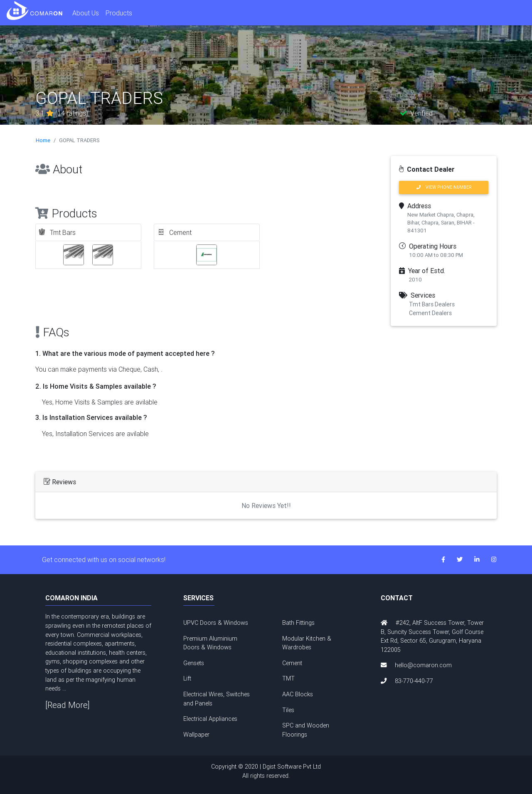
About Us (86, 13)
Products (119, 13)
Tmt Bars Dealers (432, 304)
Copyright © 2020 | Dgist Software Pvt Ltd (266, 772)
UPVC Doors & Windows (216, 623)
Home (43, 140)
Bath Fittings (298, 623)
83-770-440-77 (414, 681)
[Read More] (68, 705)
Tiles (288, 710)
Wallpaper (196, 735)
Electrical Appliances (210, 719)
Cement (292, 663)
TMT (288, 678)
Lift (187, 678)
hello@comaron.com (423, 665)
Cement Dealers (430, 313)
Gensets (194, 663)
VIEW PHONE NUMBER (444, 187)
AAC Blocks (298, 694)
